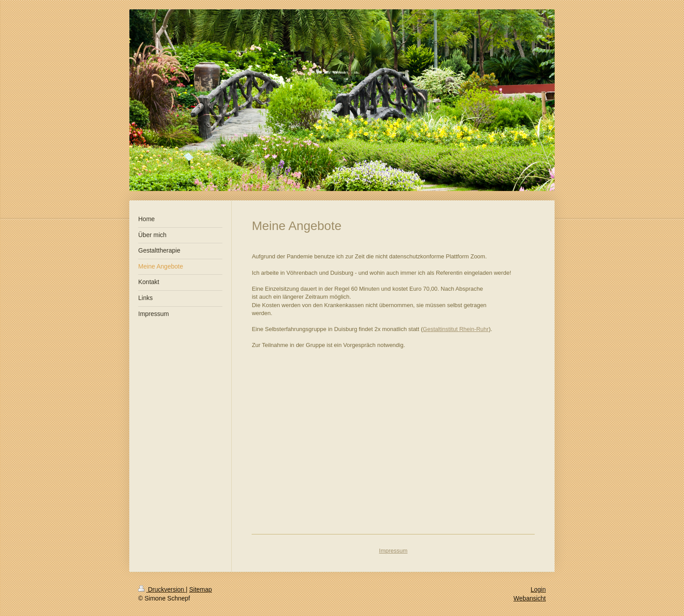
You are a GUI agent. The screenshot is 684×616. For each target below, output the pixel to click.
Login (538, 589)
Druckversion (162, 589)
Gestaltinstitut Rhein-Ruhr (456, 329)
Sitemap (200, 589)
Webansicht (530, 598)
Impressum (393, 551)
